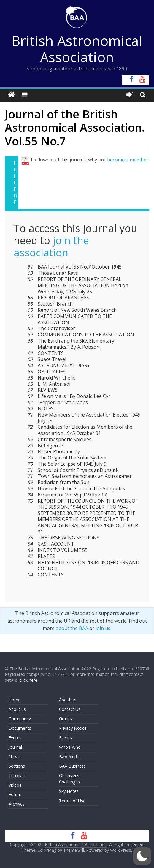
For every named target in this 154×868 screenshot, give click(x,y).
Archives (17, 804)
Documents (20, 728)
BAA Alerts (69, 757)
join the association (51, 246)
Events (15, 738)
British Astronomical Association (77, 49)
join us (103, 628)
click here (28, 680)
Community (20, 719)
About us (17, 709)
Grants (65, 719)
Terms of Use (72, 801)
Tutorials (17, 775)
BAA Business (72, 766)
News (14, 757)
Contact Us (70, 709)
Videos (15, 785)
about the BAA (72, 628)
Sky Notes (69, 791)
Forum (15, 794)
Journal (15, 747)
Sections (17, 766)
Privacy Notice (73, 728)
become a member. (128, 160)
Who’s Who (70, 747)
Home (15, 700)
